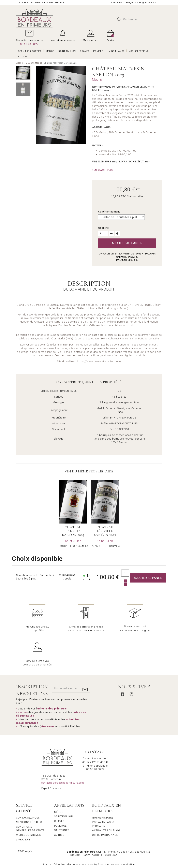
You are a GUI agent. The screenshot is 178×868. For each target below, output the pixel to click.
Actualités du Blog (106, 796)
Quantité (103, 228)
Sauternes (62, 796)
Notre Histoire (103, 783)
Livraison (23, 805)
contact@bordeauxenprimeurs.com (63, 748)
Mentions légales (29, 788)
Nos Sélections (139, 51)
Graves (59, 787)
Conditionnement (109, 212)
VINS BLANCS (117, 51)
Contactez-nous (28, 783)
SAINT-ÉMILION (67, 51)
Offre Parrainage (105, 800)
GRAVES (85, 51)
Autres (59, 800)
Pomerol (60, 791)
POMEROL (99, 51)
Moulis (39, 63)
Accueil (20, 63)
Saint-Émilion (64, 782)
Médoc (59, 777)
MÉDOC (50, 51)
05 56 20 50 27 (29, 44)
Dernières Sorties (30, 51)
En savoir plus (103, 170)
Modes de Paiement (29, 800)
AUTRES (23, 57)
